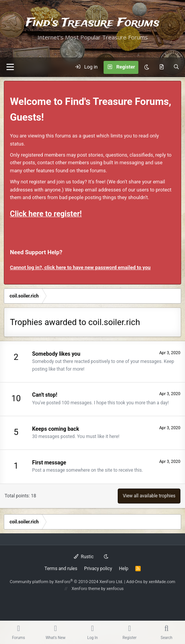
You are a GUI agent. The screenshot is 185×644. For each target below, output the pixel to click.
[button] (10, 67)
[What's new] (161, 67)
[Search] (176, 67)
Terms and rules (61, 569)
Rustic (84, 557)
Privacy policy (98, 569)
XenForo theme (86, 589)
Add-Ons (134, 582)
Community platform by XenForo (67, 582)
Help (124, 569)
